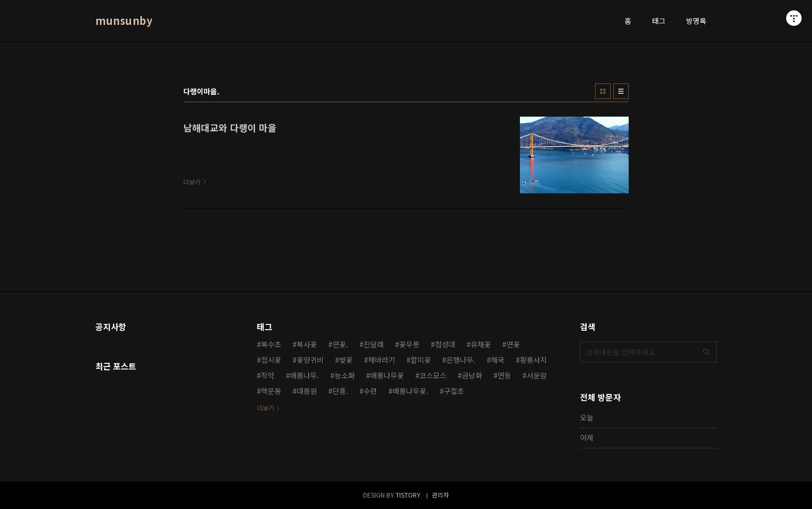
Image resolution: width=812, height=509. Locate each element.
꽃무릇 (409, 344)
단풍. (340, 391)
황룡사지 (533, 360)
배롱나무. (304, 375)
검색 (706, 352)
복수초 (271, 344)
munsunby (124, 21)
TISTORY (408, 495)
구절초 (454, 391)
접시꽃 (271, 360)
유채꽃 (481, 344)
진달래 (374, 344)
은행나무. (461, 360)
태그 (659, 21)
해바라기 (382, 360)
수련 (370, 391)
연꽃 (513, 344)
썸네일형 (603, 91)
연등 (504, 375)
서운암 (537, 375)
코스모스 (433, 375)
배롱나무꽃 (387, 375)
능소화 (345, 375)
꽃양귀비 (310, 360)
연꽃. (340, 344)
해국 (498, 360)
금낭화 (472, 375)
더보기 (265, 408)
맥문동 (271, 391)
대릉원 (307, 391)
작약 (268, 375)
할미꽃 (421, 360)
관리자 (440, 495)
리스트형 (621, 91)
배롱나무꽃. (410, 391)
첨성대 (445, 344)
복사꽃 (307, 344)
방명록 (696, 21)
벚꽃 (346, 360)
